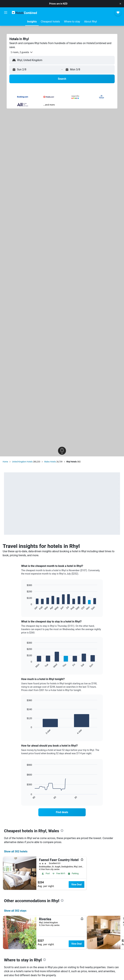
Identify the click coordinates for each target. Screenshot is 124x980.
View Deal (76, 884)
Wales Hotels (50, 462)
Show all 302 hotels (16, 851)
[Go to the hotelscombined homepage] (24, 12)
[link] (62, 812)
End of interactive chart (25, 608)
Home (5, 462)
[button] (120, 4)
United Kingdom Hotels (22, 462)
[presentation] (62, 831)
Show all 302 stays (15, 911)
